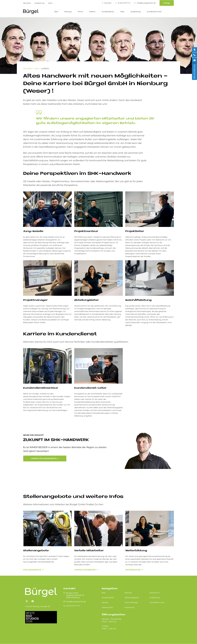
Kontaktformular (157, 602)
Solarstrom (155, 593)
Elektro (92, 12)
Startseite (27, 68)
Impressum (130, 607)
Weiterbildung (136, 551)
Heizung (68, 12)
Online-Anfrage (131, 602)
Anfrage (167, 3)
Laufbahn (45, 68)
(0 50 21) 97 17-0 (123, 3)
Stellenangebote (36, 551)
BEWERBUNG (194, 71)
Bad (56, 12)
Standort (107, 3)
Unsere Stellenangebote (44, 458)
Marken (105, 602)
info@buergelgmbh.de (145, 3)
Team (50, 3)
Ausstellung (39, 3)
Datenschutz (107, 607)
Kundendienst (108, 12)
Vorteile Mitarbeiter (89, 551)
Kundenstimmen (154, 12)
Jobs (122, 12)
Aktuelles (27, 3)
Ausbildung (136, 12)
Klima (80, 12)
